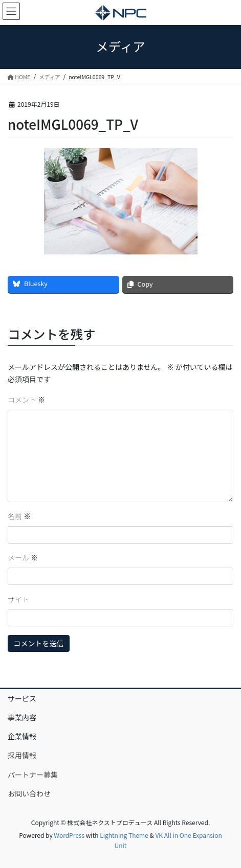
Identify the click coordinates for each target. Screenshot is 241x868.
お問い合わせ (29, 793)
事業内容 (22, 717)
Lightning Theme (124, 835)
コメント (26, 400)
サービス (22, 698)
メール (23, 557)
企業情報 (22, 736)
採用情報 (22, 755)
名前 (19, 516)
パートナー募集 (33, 775)
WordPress (69, 835)
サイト (18, 599)
